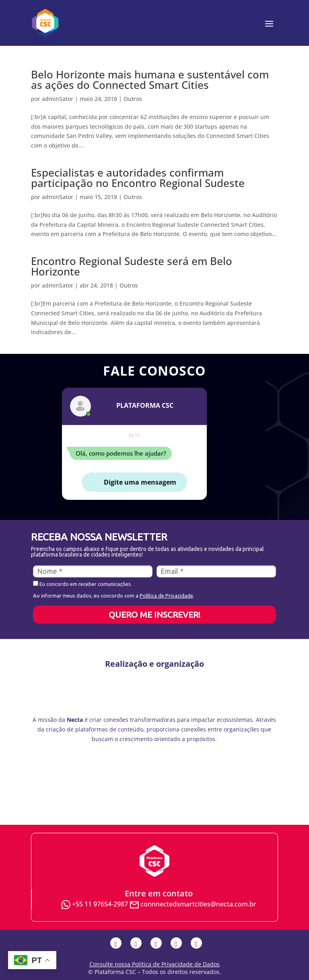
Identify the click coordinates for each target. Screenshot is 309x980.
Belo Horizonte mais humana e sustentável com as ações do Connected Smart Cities (150, 80)
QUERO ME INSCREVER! (154, 614)
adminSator (58, 99)
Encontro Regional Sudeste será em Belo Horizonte (132, 266)
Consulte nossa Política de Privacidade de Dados (154, 964)
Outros (133, 99)
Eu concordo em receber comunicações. (82, 584)
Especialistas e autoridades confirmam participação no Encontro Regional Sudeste (138, 178)
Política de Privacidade (166, 596)
